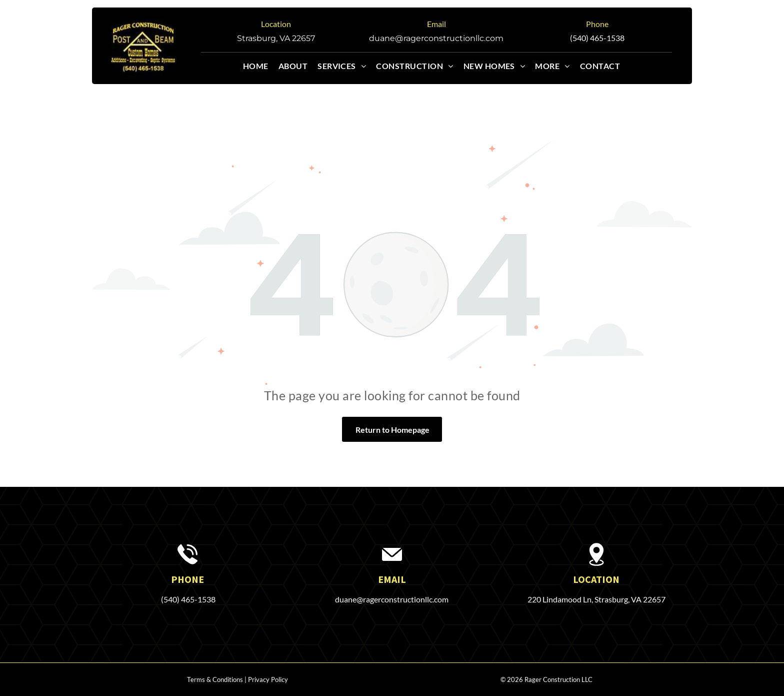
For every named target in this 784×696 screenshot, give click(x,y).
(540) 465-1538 (597, 38)
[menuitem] (261, 66)
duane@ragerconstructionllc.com (436, 38)
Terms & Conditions (215, 679)
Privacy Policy (268, 679)
